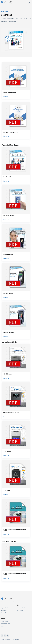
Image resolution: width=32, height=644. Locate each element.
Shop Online (20, 610)
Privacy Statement (5, 639)
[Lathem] (8, 2)
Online (2, 626)
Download (6, 96)
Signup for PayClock (22, 608)
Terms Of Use (16, 639)
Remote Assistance (6, 613)
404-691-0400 (4, 621)
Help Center (4, 610)
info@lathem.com (5, 624)
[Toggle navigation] (30, 2)
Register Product (5, 608)
